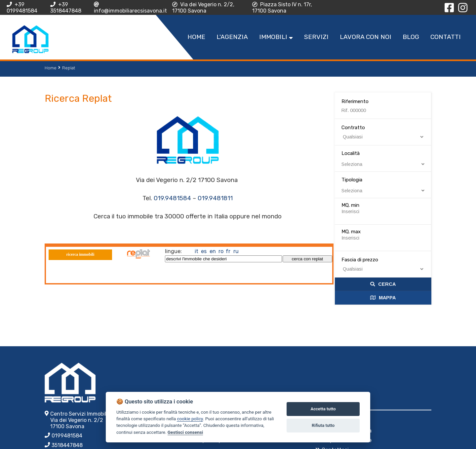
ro (221, 251)
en (213, 251)
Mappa (383, 298)
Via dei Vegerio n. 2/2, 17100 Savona (203, 8)
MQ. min (350, 205)
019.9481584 (172, 198)
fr (228, 251)
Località (383, 159)
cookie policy (190, 419)
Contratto (353, 128)
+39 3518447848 (66, 8)
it (197, 251)
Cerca (383, 284)
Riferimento (355, 101)
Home (51, 68)
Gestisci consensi (185, 432)
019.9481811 (215, 198)
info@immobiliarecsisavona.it (130, 8)
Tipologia (383, 185)
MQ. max (351, 232)
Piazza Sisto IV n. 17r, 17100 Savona (282, 8)
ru (236, 251)
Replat (69, 68)
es (204, 251)
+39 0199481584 (22, 8)
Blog (411, 37)
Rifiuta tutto (323, 425)
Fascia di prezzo (360, 260)
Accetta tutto (323, 409)
